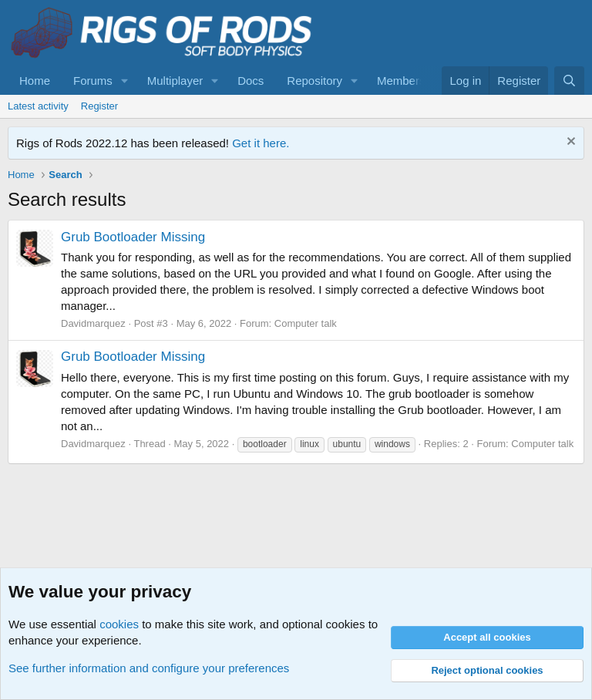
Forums (93, 81)
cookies (119, 624)
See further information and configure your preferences (149, 668)
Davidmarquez (93, 323)
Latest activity (38, 106)
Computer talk (306, 323)
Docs (251, 81)
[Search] (569, 81)
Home (35, 81)
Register (99, 106)
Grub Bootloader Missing (133, 237)
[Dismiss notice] (569, 143)
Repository (314, 81)
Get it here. (261, 143)
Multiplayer (175, 81)
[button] (125, 81)
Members (401, 81)
